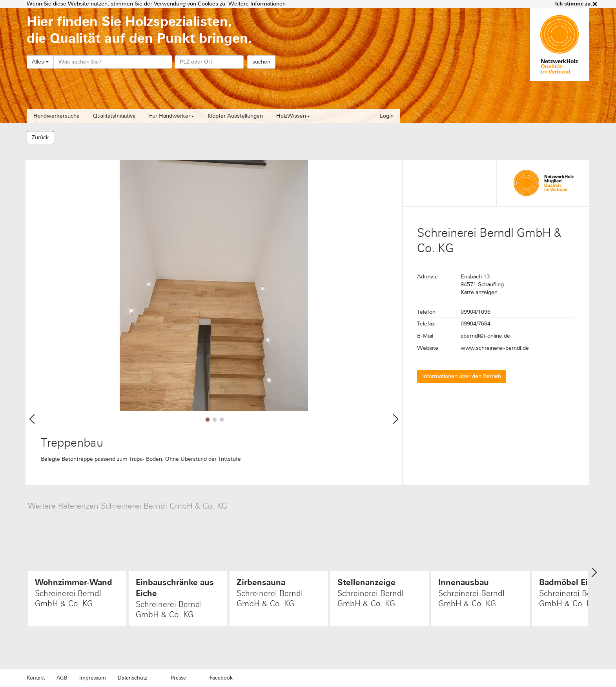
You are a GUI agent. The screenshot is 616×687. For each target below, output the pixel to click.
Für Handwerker (172, 116)
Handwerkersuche (56, 116)
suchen (261, 62)
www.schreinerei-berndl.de (495, 348)
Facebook (221, 678)
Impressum (93, 678)
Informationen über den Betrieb (462, 376)
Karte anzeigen (479, 292)
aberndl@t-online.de (485, 336)
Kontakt (36, 678)
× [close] (595, 4)
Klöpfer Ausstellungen (235, 116)
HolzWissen (293, 116)
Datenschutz (132, 678)
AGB (62, 678)
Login (387, 116)
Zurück (40, 137)
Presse (178, 678)
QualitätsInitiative (114, 116)
